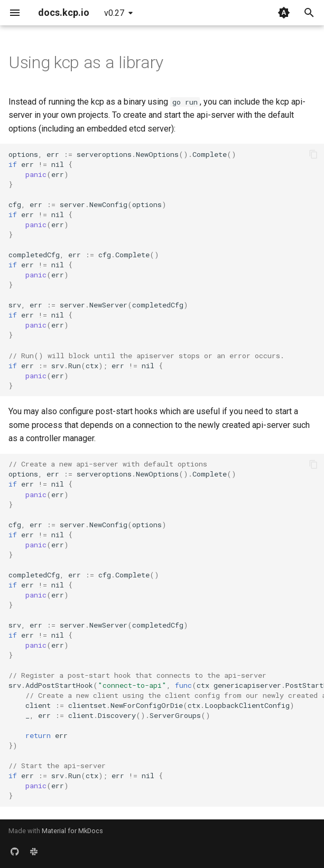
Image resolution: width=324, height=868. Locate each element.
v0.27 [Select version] (114, 13)
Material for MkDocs (72, 831)
